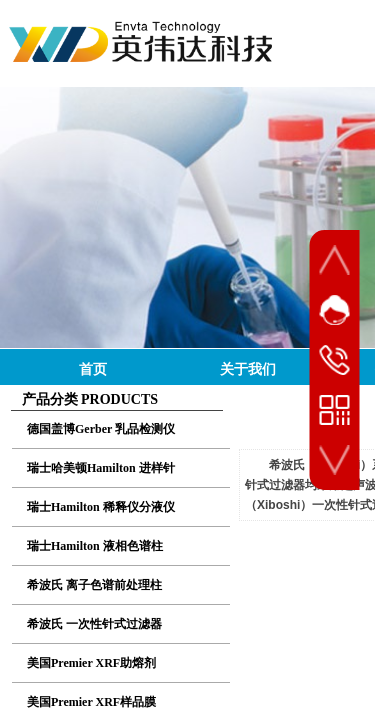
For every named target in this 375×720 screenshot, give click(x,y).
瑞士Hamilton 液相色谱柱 (95, 546)
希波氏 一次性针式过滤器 (94, 624)
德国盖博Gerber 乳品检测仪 (101, 429)
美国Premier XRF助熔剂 (91, 663)
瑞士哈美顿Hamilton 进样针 (101, 468)
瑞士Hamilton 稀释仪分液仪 (101, 507)
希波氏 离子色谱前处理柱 (94, 585)
